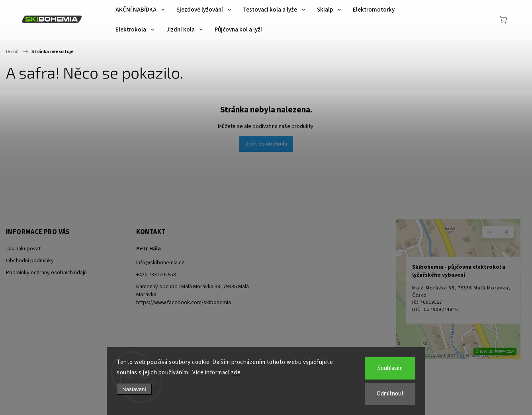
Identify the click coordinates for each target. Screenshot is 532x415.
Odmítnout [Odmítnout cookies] (390, 394)
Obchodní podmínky (30, 261)
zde (236, 373)
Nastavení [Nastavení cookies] (134, 389)
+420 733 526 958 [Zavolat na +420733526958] (156, 275)
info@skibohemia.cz (160, 263)
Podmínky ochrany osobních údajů (46, 273)
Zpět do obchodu (266, 144)
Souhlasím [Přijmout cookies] (390, 368)
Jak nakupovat (23, 249)
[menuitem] (140, 10)
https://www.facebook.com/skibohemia (184, 303)
